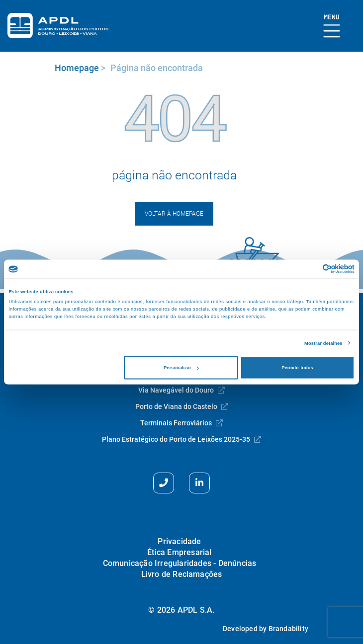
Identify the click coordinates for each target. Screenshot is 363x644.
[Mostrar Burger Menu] (332, 27)
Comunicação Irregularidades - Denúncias (180, 563)
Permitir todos (297, 368)
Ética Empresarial (179, 552)
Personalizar (181, 368)
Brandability (288, 629)
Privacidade (179, 541)
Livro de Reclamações (182, 574)
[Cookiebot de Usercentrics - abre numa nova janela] (311, 269)
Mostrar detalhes (323, 343)
